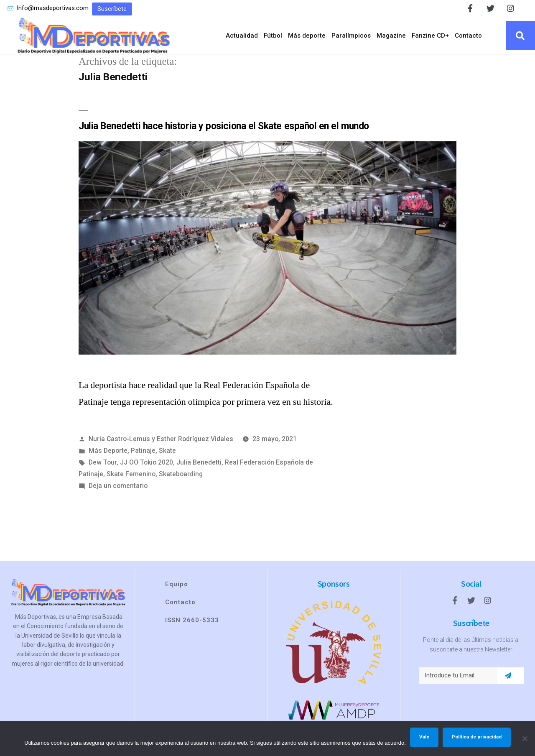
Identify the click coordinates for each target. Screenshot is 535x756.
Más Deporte (108, 451)
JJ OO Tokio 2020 (146, 462)
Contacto (468, 36)
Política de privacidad (477, 737)
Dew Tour (103, 462)
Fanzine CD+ (430, 36)
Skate (167, 451)
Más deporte (307, 36)
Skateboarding (181, 474)
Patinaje (143, 451)
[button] (112, 9)
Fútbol (273, 36)
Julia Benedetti (199, 462)
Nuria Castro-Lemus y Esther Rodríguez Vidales (161, 439)
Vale (424, 737)
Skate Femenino (131, 474)
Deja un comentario (118, 486)
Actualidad (242, 36)
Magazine (391, 36)
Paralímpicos (351, 36)
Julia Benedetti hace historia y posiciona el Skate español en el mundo (224, 126)
